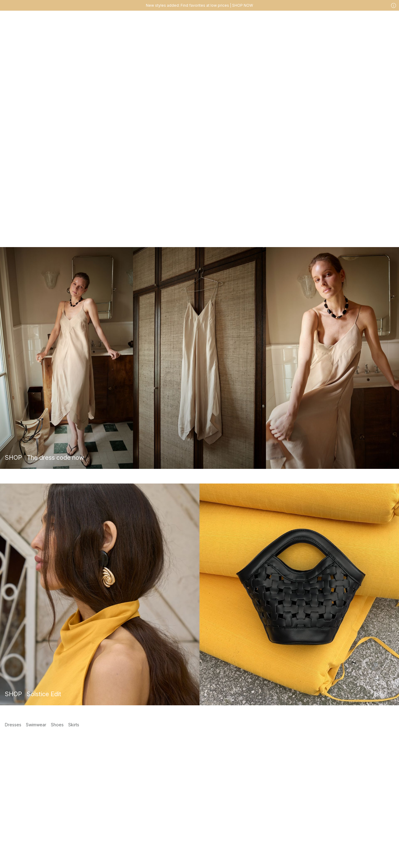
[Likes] (377, 20)
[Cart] (389, 20)
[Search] (312, 20)
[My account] (365, 20)
